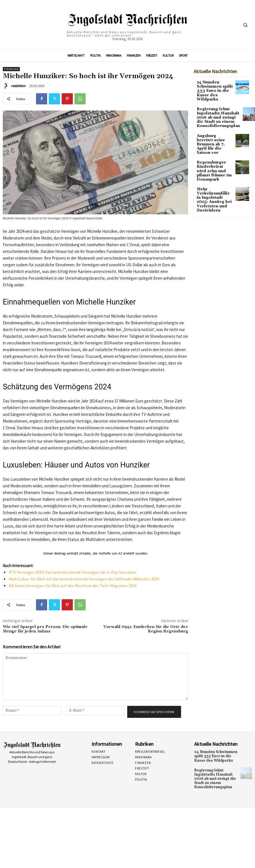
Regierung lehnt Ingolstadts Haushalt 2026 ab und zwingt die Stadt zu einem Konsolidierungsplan (216, 116)
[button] (245, 25)
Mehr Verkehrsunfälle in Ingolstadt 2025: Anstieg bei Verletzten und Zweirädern (213, 189)
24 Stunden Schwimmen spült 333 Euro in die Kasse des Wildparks (212, 90)
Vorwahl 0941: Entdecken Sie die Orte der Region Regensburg (146, 629)
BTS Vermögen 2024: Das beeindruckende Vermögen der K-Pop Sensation (73, 572)
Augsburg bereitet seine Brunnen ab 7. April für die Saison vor (214, 140)
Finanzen (11, 69)
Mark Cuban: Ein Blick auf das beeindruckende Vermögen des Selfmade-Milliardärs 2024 (84, 579)
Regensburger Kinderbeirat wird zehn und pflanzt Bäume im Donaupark (212, 163)
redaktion (18, 86)
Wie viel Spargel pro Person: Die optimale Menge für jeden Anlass (45, 629)
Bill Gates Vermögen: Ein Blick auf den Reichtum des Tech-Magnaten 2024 (72, 586)
